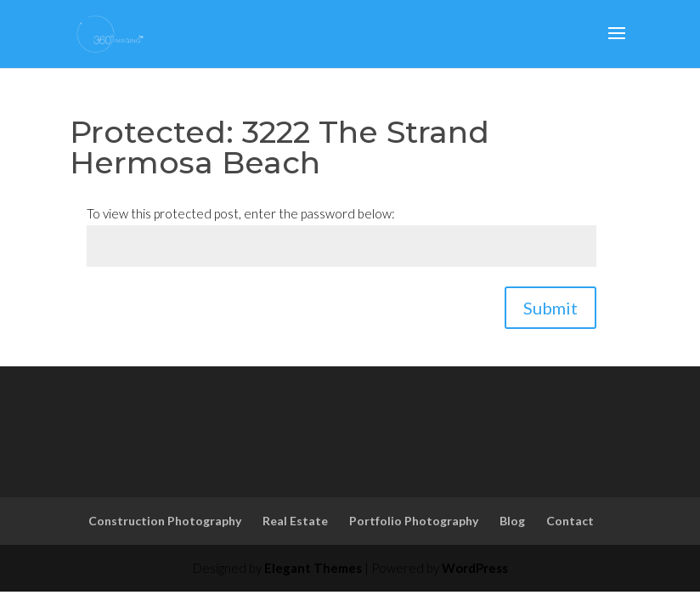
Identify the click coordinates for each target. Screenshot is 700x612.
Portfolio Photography (414, 521)
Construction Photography (165, 521)
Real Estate (295, 521)
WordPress (475, 568)
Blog (512, 521)
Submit (550, 308)
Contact (570, 521)
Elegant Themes (313, 568)
